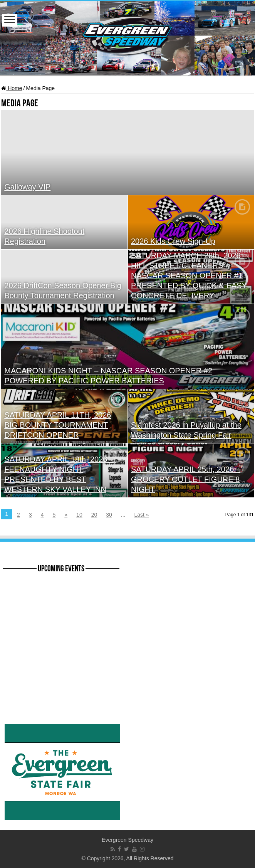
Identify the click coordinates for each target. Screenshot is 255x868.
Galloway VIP (27, 187)
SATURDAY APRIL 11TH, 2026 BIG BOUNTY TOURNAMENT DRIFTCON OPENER (58, 425)
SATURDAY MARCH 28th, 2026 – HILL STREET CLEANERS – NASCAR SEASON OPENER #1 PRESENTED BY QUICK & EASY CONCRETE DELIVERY (189, 275)
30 (109, 515)
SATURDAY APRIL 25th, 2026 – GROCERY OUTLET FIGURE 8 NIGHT (186, 479)
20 (94, 515)
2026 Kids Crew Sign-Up (173, 241)
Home (12, 88)
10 (79, 515)
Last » (142, 515)
